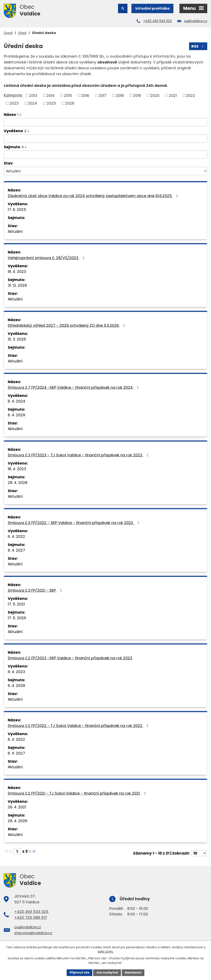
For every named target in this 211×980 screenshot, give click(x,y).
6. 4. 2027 (16, 550)
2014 (50, 95)
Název (11, 115)
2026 (70, 103)
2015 (68, 95)
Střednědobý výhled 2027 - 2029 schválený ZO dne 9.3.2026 (67, 325)
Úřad (22, 33)
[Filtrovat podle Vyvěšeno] (105, 139)
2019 (137, 95)
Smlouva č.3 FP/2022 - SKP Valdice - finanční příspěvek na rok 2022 (74, 523)
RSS (198, 46)
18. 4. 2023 (17, 272)
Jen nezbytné (107, 972)
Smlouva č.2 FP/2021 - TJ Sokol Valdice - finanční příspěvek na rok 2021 (78, 793)
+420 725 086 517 (31, 917)
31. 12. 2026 (17, 285)
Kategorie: (13, 95)
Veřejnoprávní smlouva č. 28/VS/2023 (47, 258)
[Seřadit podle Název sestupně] (21, 115)
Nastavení (133, 972)
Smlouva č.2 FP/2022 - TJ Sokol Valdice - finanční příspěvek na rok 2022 (79, 726)
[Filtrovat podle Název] (105, 122)
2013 (33, 95)
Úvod (8, 33)
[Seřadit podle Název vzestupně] (21, 114)
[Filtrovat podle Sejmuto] (105, 154)
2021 (173, 95)
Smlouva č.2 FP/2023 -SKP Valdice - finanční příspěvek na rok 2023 (70, 658)
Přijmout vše (79, 972)
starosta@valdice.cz (33, 933)
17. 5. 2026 (17, 618)
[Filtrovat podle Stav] (105, 171)
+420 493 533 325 (157, 21)
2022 (191, 95)
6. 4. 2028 (16, 686)
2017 (103, 95)
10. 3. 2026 (17, 339)
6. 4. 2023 (16, 672)
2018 (120, 95)
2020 (155, 95)
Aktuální (15, 231)
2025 (51, 103)
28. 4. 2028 (18, 483)
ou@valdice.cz (196, 21)
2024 (32, 103)
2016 (85, 95)
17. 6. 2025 (17, 210)
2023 (14, 103)
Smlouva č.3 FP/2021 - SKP (36, 590)
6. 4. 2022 (16, 536)
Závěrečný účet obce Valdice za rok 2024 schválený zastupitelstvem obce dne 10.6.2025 (94, 196)
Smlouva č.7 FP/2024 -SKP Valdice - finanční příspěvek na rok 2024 (74, 387)
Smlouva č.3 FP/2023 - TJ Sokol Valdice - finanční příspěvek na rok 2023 (79, 455)
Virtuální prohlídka (152, 8)
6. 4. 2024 (17, 401)
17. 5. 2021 (16, 604)
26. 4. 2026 (18, 821)
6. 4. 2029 (16, 415)
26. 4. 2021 (17, 807)
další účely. (106, 952)
